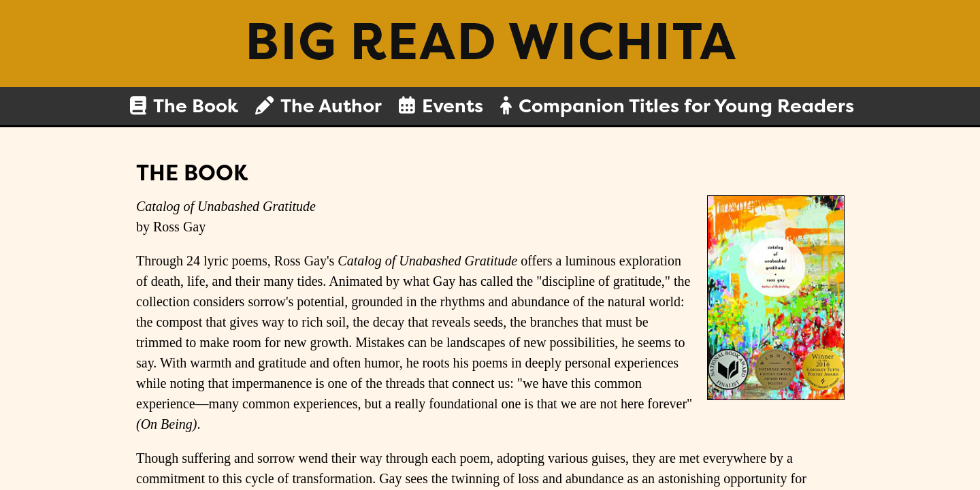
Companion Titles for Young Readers (686, 106)
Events (453, 106)
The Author (331, 106)
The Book (196, 106)
